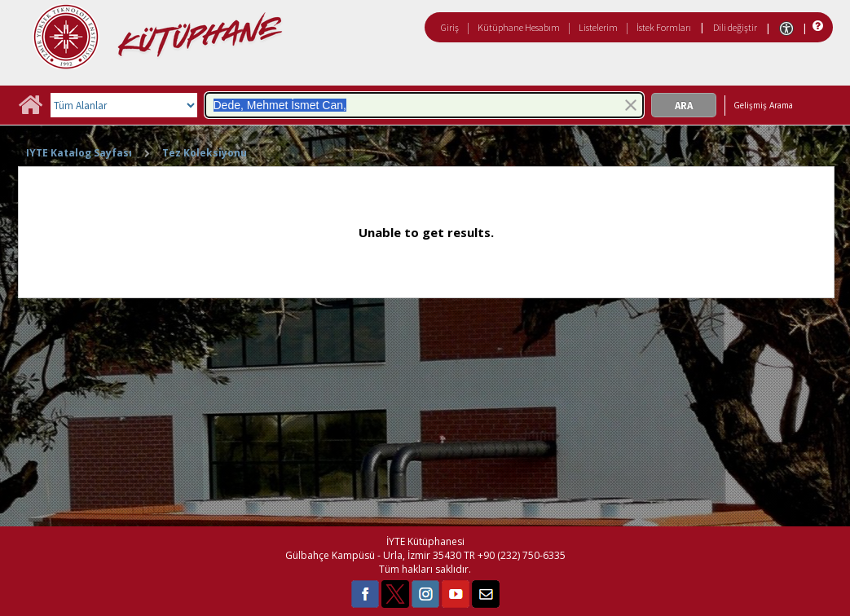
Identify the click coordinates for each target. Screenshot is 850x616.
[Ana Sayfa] (30, 110)
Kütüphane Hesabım (519, 27)
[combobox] (424, 105)
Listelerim (598, 27)
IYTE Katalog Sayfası (79, 153)
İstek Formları (664, 27)
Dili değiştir (735, 27)
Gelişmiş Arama (763, 105)
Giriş (450, 27)
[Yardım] (816, 26)
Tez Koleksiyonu (205, 153)
